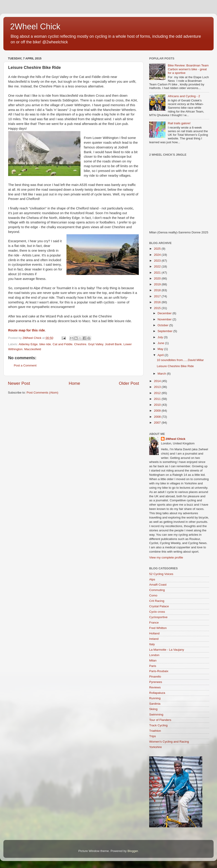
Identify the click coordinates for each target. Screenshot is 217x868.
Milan (153, 660)
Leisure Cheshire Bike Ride (175, 366)
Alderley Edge (28, 344)
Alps (152, 579)
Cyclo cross (157, 612)
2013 (158, 387)
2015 (158, 308)
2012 (158, 393)
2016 (158, 302)
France (154, 623)
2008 (158, 417)
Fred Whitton (158, 628)
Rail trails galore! (179, 123)
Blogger (133, 851)
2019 (158, 284)
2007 (158, 423)
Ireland (154, 639)
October (163, 325)
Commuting (157, 590)
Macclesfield (33, 349)
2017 (158, 296)
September (165, 331)
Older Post (129, 383)
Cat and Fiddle (63, 344)
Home (74, 383)
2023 (158, 261)
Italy (152, 644)
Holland (154, 633)
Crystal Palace (159, 606)
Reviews (155, 687)
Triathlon (155, 731)
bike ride (45, 344)
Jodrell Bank (113, 344)
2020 (158, 278)
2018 (158, 290)
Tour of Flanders (160, 720)
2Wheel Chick (35, 27)
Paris (153, 666)
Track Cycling (158, 725)
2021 (158, 273)
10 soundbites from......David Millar (180, 360)
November (165, 319)
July (161, 337)
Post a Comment (25, 365)
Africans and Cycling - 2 (184, 96)
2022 (158, 266)
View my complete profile (166, 557)
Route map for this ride (26, 330)
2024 (158, 255)
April (161, 355)
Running (155, 698)
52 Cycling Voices (161, 574)
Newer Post (19, 383)
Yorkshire (156, 747)
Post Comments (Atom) (42, 393)
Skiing (153, 709)
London (154, 655)
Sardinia (155, 704)
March (162, 374)
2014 (158, 381)
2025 (158, 249)
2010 (158, 405)
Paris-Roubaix (159, 671)
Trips (153, 736)
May (161, 349)
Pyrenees (156, 682)
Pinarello (155, 677)
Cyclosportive (158, 617)
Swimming (156, 714)
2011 (158, 399)
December (165, 313)
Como (153, 595)
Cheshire (80, 344)
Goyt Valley (96, 344)
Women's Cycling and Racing (169, 742)
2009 (158, 411)
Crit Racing (157, 601)
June (161, 343)
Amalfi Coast (158, 585)
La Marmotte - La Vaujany (167, 650)
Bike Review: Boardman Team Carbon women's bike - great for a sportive (188, 69)
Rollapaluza (157, 693)
